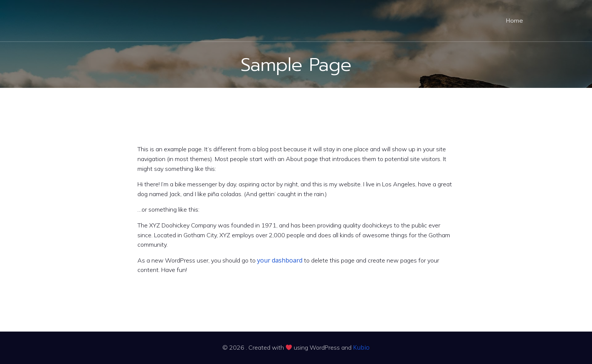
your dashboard (280, 260)
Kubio (361, 347)
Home (514, 21)
